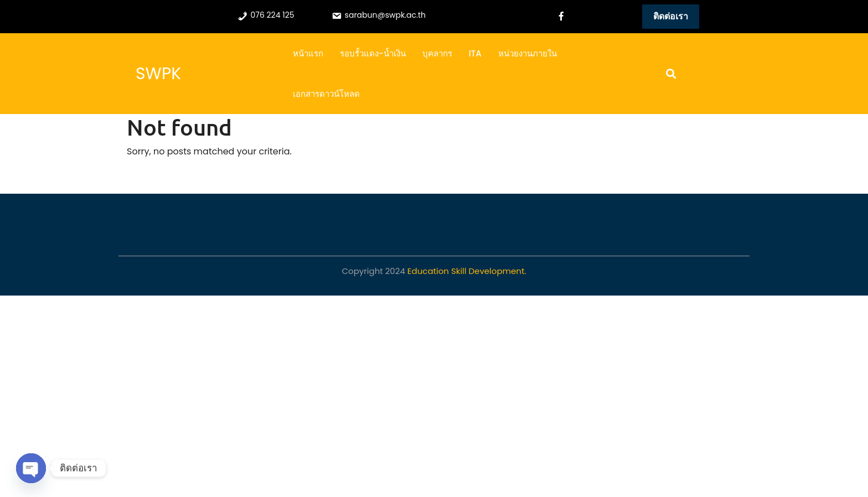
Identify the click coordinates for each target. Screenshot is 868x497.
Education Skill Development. (467, 271)
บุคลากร (437, 53)
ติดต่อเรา (671, 16)
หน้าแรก (308, 53)
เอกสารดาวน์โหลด (326, 94)
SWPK (158, 74)
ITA (475, 53)
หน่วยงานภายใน (528, 53)
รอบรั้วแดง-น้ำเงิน (373, 53)
